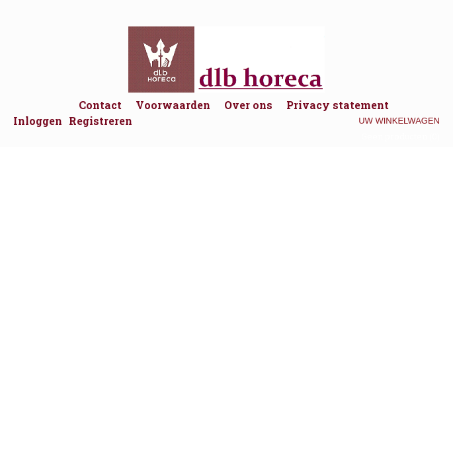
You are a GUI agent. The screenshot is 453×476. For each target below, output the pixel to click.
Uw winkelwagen (399, 121)
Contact (100, 105)
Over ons (248, 105)
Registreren (101, 121)
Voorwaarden (173, 105)
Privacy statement (338, 105)
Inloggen (38, 121)
